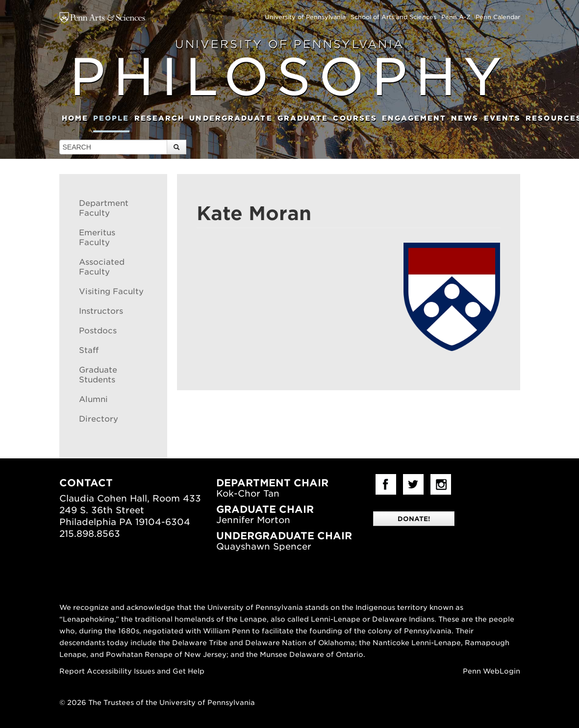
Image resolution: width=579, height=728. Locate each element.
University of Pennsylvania (305, 17)
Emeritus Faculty (97, 238)
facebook (386, 484)
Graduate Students (98, 375)
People (111, 118)
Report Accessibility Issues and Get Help (132, 671)
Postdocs (98, 331)
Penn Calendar (498, 17)
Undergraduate (231, 118)
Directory (99, 419)
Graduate (303, 118)
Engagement (414, 118)
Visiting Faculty (111, 291)
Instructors (101, 311)
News (465, 118)
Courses (355, 118)
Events (503, 118)
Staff (89, 350)
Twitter (413, 484)
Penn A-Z (456, 17)
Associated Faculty (102, 267)
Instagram (441, 484)
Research (160, 118)
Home (75, 118)
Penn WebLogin (491, 671)
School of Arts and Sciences (393, 17)
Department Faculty (104, 208)
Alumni (93, 399)
